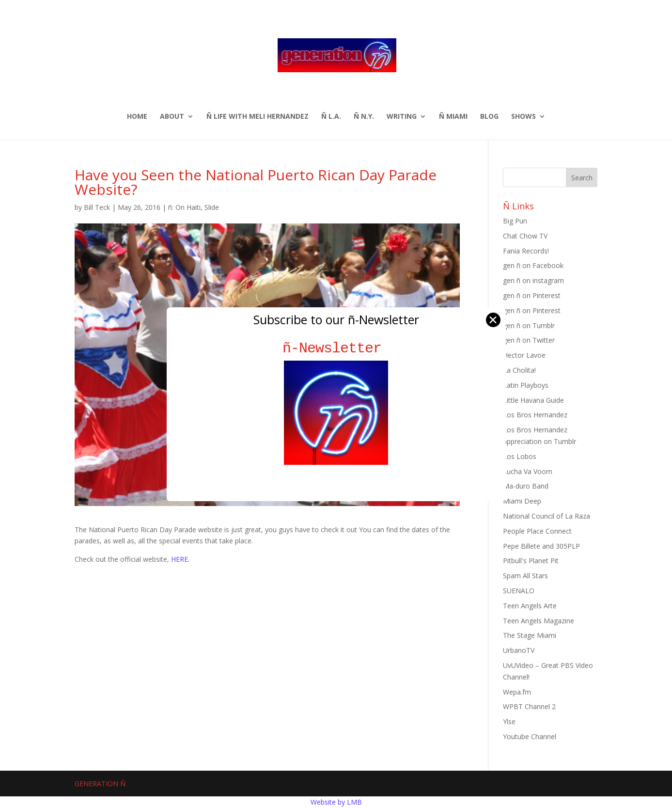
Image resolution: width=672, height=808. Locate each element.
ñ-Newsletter (336, 348)
